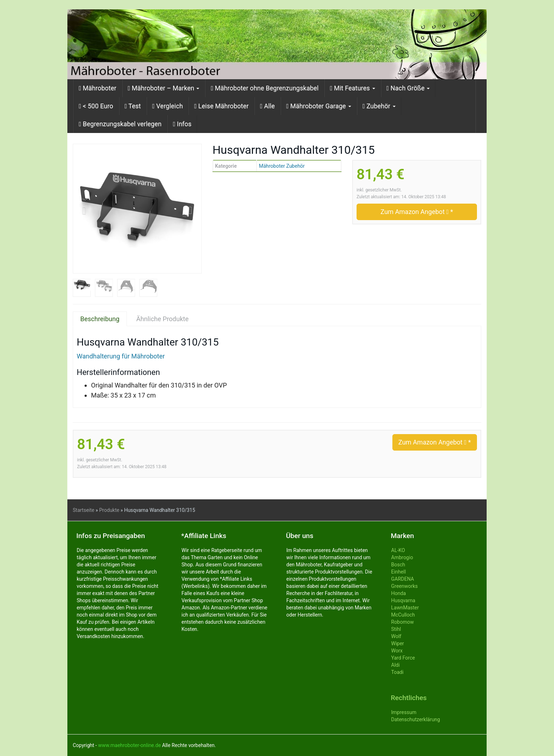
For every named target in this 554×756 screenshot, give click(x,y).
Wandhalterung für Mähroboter (121, 356)
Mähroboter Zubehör (282, 166)
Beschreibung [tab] (100, 319)
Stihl (396, 629)
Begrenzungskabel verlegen (120, 124)
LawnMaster (405, 608)
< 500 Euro (96, 106)
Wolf (396, 636)
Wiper (398, 643)
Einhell (399, 572)
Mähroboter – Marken (164, 88)
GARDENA (403, 579)
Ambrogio (402, 557)
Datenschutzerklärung (416, 719)
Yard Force (403, 658)
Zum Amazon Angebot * (417, 212)
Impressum (404, 712)
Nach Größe (408, 88)
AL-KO (398, 550)
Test (133, 106)
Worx (397, 651)
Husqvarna (403, 600)
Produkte (109, 510)
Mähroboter (98, 88)
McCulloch (403, 615)
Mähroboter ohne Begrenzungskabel (265, 88)
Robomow (403, 622)
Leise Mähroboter (221, 106)
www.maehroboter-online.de (130, 745)
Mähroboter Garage (319, 106)
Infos (182, 124)
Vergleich (168, 106)
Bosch (398, 565)
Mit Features (353, 88)
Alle (268, 106)
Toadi (398, 672)
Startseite (83, 510)
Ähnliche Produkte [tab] (162, 319)
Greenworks (405, 586)
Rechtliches (409, 698)
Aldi (396, 665)
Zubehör (379, 106)
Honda (399, 593)
